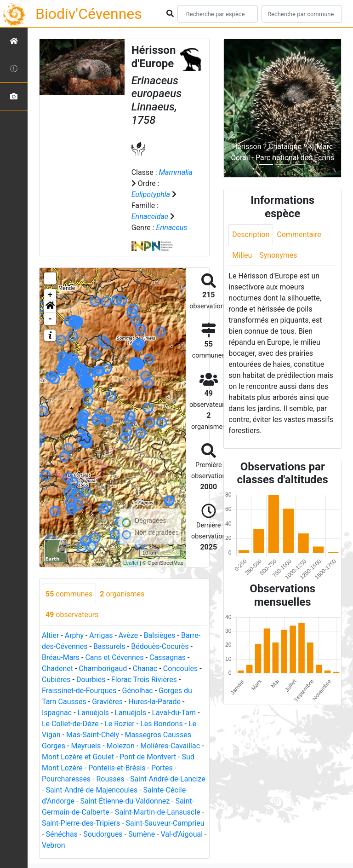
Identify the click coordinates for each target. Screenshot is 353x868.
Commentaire (299, 234)
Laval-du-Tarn (174, 713)
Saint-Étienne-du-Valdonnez (125, 801)
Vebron (54, 845)
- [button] (50, 319)
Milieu (242, 255)
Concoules (180, 668)
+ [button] (50, 295)
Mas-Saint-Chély (93, 735)
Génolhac (138, 691)
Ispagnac (57, 713)
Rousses (110, 779)
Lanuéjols (94, 713)
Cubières (56, 680)
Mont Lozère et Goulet (78, 757)
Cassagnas (168, 657)
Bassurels (109, 646)
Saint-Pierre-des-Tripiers (81, 823)
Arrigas (101, 635)
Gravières (107, 702)
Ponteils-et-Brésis (117, 768)
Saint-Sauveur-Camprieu (165, 823)
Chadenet (57, 668)
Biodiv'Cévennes (89, 14)
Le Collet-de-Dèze (70, 724)
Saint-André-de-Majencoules (91, 790)
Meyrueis (86, 746)
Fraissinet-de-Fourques (79, 691)
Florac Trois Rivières (144, 680)
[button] (50, 307)
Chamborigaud (103, 668)
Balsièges (160, 635)
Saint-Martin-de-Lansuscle (158, 812)
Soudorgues (103, 834)
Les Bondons (162, 724)
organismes (122, 594)
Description (251, 234)
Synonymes (278, 255)
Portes (162, 768)
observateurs (72, 615)
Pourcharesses (66, 779)
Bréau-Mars (61, 657)
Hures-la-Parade (154, 702)
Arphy (74, 635)
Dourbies (91, 680)
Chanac (145, 668)
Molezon (121, 746)
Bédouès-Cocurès (160, 646)
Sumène (142, 834)
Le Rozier (120, 724)
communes (69, 594)
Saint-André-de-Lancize (168, 779)
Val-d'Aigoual (182, 834)
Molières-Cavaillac (170, 746)
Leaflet (131, 563)
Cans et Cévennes (114, 657)
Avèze (128, 635)
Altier (50, 635)
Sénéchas (61, 834)
